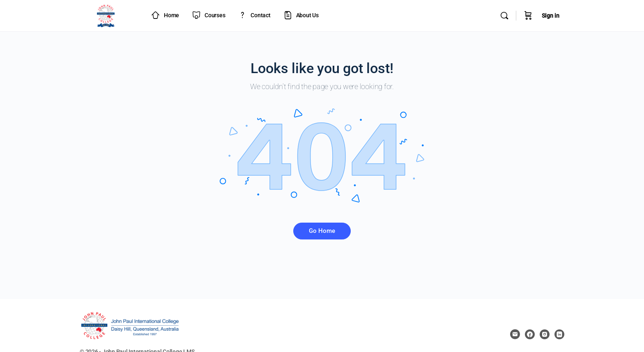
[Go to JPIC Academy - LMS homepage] (106, 15)
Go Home (322, 231)
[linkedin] (559, 334)
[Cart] (528, 16)
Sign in (551, 16)
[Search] (504, 16)
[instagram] (545, 334)
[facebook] (530, 334)
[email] (515, 334)
